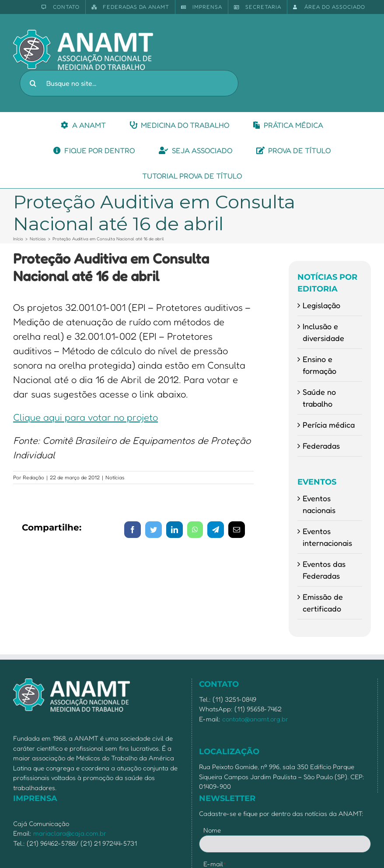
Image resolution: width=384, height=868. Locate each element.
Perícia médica (329, 425)
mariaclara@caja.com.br (70, 833)
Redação (33, 477)
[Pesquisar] (33, 83)
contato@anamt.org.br (255, 719)
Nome (212, 830)
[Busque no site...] (129, 83)
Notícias (115, 477)
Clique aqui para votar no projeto (86, 417)
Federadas (321, 446)
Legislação (321, 305)
